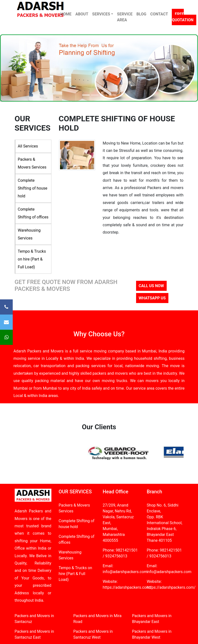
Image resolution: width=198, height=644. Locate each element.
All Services (28, 146)
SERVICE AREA (125, 17)
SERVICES (101, 14)
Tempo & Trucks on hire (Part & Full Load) (32, 259)
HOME (66, 14)
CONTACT (159, 14)
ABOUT (82, 14)
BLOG (141, 14)
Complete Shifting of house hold (33, 188)
